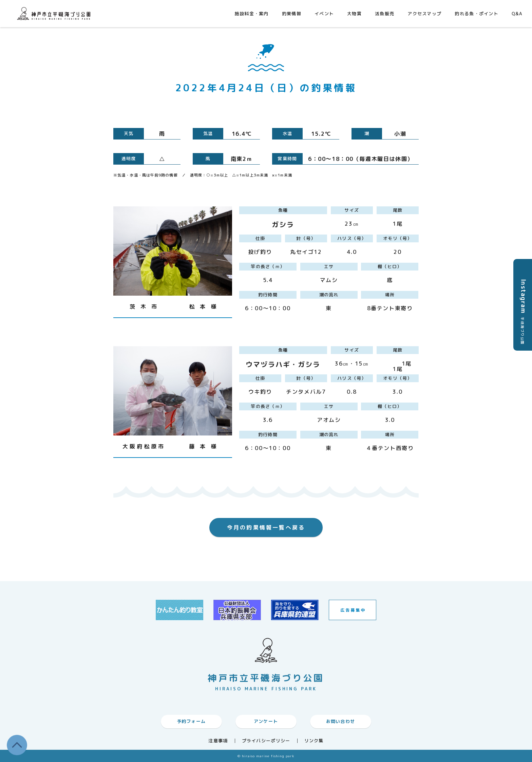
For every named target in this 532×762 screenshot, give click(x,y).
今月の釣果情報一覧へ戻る (266, 527)
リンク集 (314, 741)
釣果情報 (292, 14)
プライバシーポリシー (266, 741)
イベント (324, 14)
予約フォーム (191, 721)
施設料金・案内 (252, 14)
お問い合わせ (341, 721)
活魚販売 (385, 14)
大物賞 (354, 14)
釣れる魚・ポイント (477, 14)
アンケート (266, 721)
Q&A (517, 14)
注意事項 (218, 741)
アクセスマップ (424, 14)
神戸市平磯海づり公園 (55, 13)
